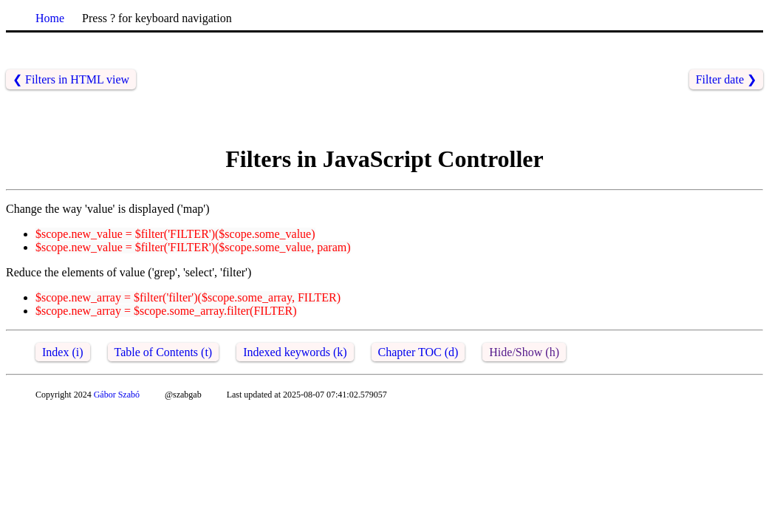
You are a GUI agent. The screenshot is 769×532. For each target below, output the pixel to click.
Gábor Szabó (117, 395)
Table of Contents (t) (164, 352)
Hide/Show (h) (524, 352)
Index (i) (63, 352)
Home (50, 18)
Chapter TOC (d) (418, 352)
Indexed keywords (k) (295, 352)
